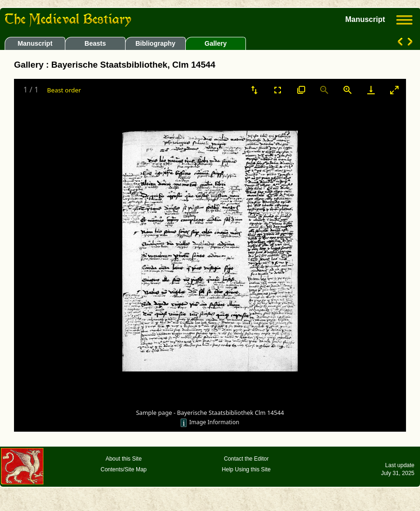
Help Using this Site (246, 469)
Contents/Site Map (124, 469)
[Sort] (254, 90)
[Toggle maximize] (394, 90)
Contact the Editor (246, 459)
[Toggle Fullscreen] (278, 90)
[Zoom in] (348, 90)
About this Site (123, 459)
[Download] (371, 90)
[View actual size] (301, 90)
